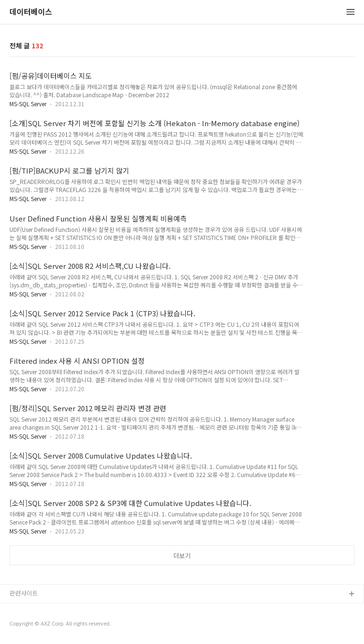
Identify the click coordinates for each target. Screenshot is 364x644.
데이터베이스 (31, 12)
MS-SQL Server (28, 104)
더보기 (182, 556)
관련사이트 (24, 593)
